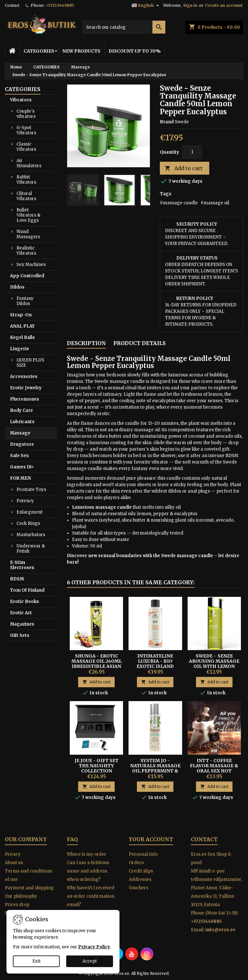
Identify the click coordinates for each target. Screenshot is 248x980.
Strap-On (21, 315)
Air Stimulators (29, 163)
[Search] (124, 27)
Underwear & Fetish (31, 549)
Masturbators (31, 535)
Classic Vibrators (26, 147)
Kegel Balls (22, 337)
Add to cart (184, 168)
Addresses (140, 879)
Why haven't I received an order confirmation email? (91, 896)
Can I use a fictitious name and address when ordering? (88, 871)
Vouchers (139, 888)
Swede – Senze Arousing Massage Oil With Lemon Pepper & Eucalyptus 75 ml (214, 666)
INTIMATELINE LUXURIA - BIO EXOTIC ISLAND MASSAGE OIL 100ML (155, 664)
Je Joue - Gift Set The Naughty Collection (97, 766)
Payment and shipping (29, 888)
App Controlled (27, 276)
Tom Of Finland (27, 590)
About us (14, 863)
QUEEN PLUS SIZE (30, 363)
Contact (12, 5)
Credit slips (141, 871)
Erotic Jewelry (26, 388)
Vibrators (21, 100)
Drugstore (22, 444)
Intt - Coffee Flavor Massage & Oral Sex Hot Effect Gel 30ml (214, 768)
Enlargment (30, 512)
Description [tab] (86, 343)
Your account (151, 839)
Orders (136, 863)
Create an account (224, 5)
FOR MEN (21, 478)
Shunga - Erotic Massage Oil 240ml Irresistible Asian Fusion (97, 664)
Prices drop (17, 905)
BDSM (17, 579)
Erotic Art (21, 613)
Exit (36, 961)
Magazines (22, 624)
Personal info (143, 854)
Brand (167, 122)
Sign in (190, 5)
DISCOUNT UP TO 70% (135, 51)
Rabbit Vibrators (26, 180)
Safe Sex (19, 456)
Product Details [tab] (139, 343)
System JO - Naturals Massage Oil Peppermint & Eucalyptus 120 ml (155, 768)
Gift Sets (20, 635)
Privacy (13, 854)
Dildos (17, 287)
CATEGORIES (39, 51)
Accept (90, 961)
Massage (20, 433)
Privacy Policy (94, 947)
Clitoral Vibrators (26, 196)
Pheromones (25, 399)
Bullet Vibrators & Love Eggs (28, 215)
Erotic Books (25, 602)
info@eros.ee (220, 930)
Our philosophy (21, 896)
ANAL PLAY (22, 326)
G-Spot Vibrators (26, 130)
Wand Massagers (28, 234)
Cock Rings (28, 523)
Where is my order (87, 854)
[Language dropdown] (146, 5)
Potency (25, 501)
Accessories (24, 377)
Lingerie (20, 349)
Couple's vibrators (26, 114)
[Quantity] (192, 152)
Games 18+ (22, 467)
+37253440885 (60, 5)
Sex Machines (31, 265)
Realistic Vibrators (26, 251)
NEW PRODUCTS (81, 51)
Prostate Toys (31, 490)
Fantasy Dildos (25, 301)
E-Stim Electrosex (22, 565)
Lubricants (22, 422)
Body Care (21, 410)
